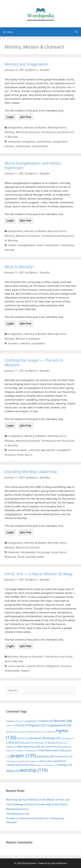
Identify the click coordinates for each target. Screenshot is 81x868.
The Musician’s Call (18, 814)
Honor (62, 552)
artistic (12, 245)
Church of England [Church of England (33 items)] (30, 725)
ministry (9, 146)
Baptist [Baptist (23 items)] (47, 721)
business (13, 343)
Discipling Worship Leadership (31, 472)
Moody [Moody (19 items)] (53, 743)
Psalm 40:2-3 (24, 455)
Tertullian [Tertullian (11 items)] (51, 765)
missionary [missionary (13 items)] (40, 743)
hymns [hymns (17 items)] (23, 738)
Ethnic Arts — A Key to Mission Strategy (39, 574)
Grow (54, 552)
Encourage (43, 552)
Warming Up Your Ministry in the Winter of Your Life (38, 800)
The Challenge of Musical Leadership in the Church (37, 804)
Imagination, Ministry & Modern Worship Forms (37, 127)
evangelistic (64, 450)
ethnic (40, 666)
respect (25, 671)
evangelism (29, 141)
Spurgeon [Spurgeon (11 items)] (40, 765)
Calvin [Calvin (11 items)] (10, 726)
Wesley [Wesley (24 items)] (13, 771)
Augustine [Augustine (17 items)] (33, 721)
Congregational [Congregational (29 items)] (59, 725)
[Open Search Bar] (76, 32)
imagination (60, 141)
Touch (21, 557)
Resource (10, 557)
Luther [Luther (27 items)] (13, 743)
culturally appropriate (42, 450)
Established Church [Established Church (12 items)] (38, 732)
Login (10, 117)
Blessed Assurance (17, 809)
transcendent (40, 146)
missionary (67, 245)
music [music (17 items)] (11, 747)
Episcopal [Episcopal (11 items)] (22, 732)
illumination (44, 141)
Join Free (26, 117)
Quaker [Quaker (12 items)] (34, 761)
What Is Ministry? (19, 267)
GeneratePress (59, 863)
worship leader (35, 557)
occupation (38, 343)
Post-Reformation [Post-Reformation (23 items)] (52, 750)
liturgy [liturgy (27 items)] (53, 738)
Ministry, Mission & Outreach (22, 132)
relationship (23, 146)
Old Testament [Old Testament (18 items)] (51, 747)
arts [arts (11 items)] (22, 721)
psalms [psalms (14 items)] (24, 761)
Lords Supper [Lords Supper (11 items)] (67, 738)
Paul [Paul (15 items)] (10, 751)
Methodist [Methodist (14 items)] (27, 743)
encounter (14, 141)
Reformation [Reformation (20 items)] (49, 761)
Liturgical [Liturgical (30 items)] (37, 738)
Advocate (14, 552)
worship (9, 250)
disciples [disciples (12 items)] (11, 732)
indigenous (52, 666)
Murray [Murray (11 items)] (64, 743)
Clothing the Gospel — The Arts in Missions (34, 362)
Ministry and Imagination (26, 64)
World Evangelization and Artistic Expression (33, 165)
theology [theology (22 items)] (65, 765)
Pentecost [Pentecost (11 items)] (20, 751)
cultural (30, 666)
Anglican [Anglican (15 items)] (12, 721)
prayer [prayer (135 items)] (23, 756)
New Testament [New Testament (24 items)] (29, 747)
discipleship (28, 552)
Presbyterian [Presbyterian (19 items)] (63, 756)
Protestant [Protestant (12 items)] (12, 761)
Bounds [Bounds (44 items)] (63, 721)
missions (10, 455)
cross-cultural (16, 666)
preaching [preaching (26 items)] (45, 756)
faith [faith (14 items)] (52, 732)
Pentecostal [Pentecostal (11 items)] (32, 751)
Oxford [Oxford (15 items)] (66, 747)
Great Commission (48, 245)
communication (18, 450)
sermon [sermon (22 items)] (27, 765)
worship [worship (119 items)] (34, 770)
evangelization (27, 245)
